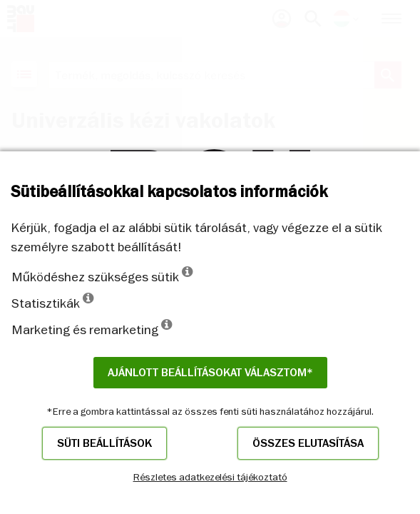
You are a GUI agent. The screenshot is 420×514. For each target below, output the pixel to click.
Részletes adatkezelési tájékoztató (210, 477)
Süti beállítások (104, 443)
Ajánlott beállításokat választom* (210, 373)
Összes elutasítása (308, 443)
